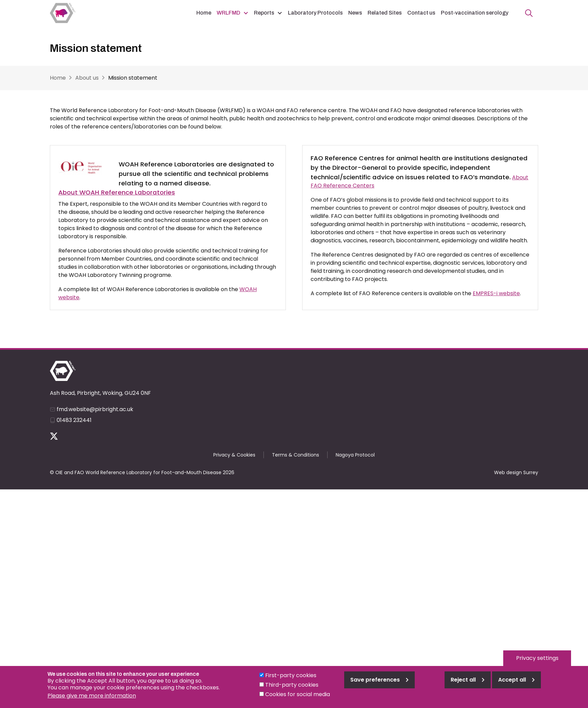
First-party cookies (291, 681)
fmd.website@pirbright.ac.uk (95, 409)
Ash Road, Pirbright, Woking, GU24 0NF (100, 393)
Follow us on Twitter (54, 436)
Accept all (512, 685)
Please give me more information (92, 701)
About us (87, 78)
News (355, 13)
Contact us (421, 13)
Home (204, 13)
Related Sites (385, 13)
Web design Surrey (516, 472)
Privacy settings (537, 664)
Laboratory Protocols (315, 13)
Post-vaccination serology (475, 13)
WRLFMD (229, 13)
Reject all (463, 685)
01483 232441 (74, 420)
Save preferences (375, 685)
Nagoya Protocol (355, 455)
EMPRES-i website (496, 293)
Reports (264, 13)
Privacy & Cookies (234, 455)
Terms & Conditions (296, 455)
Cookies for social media (298, 700)
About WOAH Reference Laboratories (117, 192)
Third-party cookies (292, 691)
